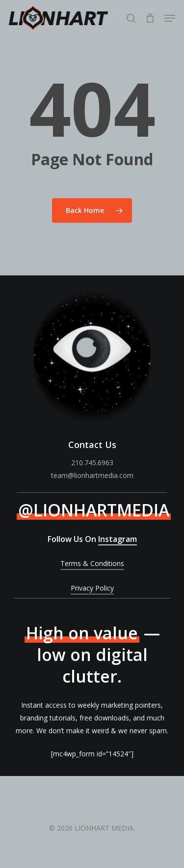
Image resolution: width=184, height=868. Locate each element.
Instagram (118, 539)
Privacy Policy (92, 588)
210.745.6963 (92, 463)
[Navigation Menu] (170, 18)
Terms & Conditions (92, 563)
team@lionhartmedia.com (92, 475)
